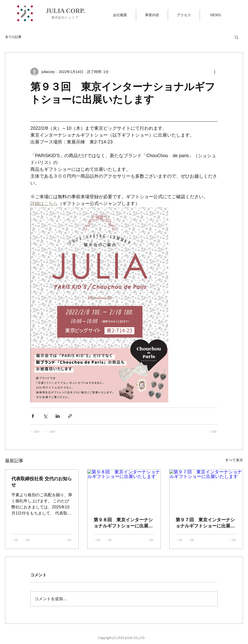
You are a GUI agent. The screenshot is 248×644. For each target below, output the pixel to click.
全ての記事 (13, 37)
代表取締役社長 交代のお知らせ (42, 482)
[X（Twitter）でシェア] (45, 416)
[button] (236, 37)
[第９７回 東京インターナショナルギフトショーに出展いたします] (206, 490)
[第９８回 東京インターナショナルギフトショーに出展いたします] (124, 490)
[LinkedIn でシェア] (58, 416)
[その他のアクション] (215, 72)
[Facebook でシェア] (33, 416)
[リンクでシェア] (70, 416)
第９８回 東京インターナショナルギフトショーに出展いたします (123, 523)
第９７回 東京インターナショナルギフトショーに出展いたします (205, 523)
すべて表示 (234, 460)
